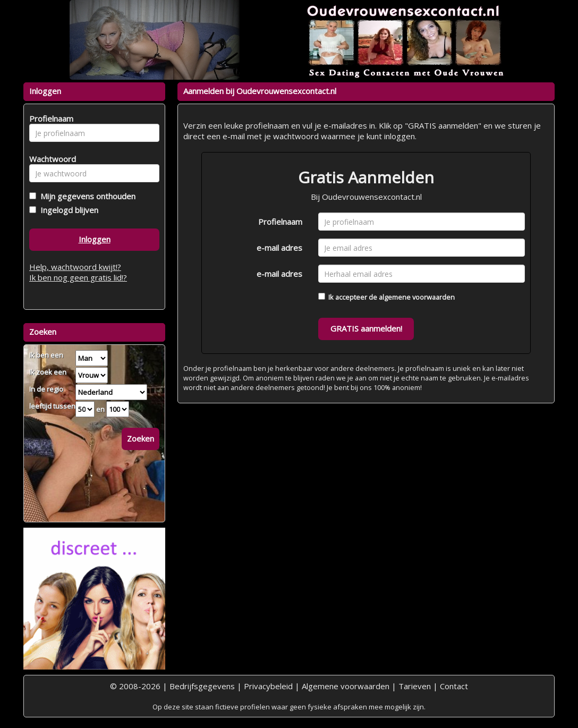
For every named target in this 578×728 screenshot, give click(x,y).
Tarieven (415, 686)
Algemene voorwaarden (346, 686)
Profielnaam (280, 222)
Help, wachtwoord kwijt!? (75, 267)
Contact (454, 686)
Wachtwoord (50, 159)
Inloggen (95, 239)
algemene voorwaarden (417, 297)
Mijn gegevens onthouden (86, 196)
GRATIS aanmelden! (366, 328)
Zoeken (141, 438)
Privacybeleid (268, 686)
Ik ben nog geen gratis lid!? (78, 277)
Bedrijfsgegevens (202, 686)
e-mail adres (279, 248)
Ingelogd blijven (67, 210)
